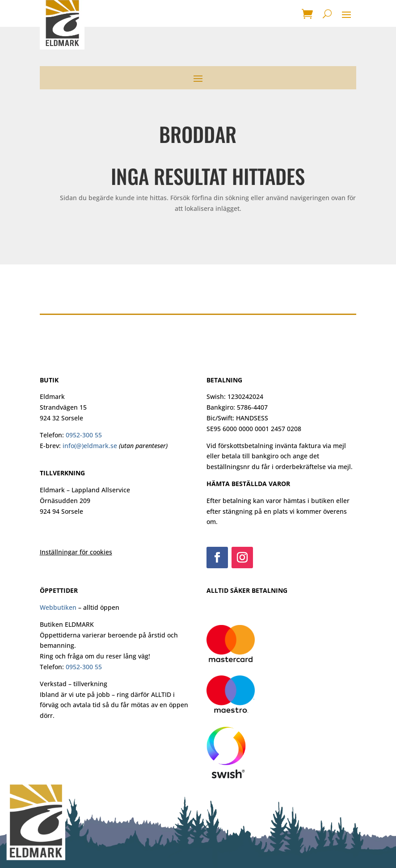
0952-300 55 (84, 435)
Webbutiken (58, 607)
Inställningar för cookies (76, 552)
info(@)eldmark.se (90, 446)
